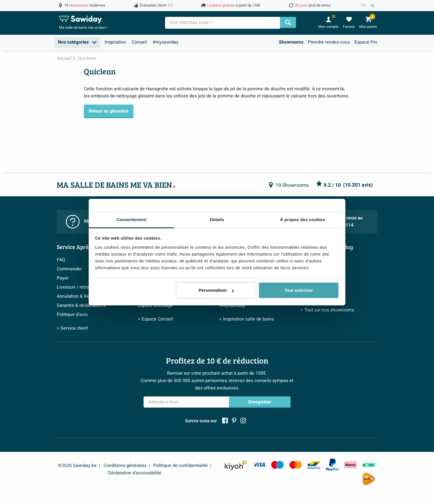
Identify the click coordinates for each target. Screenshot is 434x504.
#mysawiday (166, 42)
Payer (63, 278)
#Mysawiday (232, 305)
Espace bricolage (155, 305)
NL (373, 5)
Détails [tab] (217, 220)
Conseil (139, 42)
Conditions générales (125, 466)
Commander (69, 269)
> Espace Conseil (155, 319)
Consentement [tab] (131, 220)
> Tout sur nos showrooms (327, 310)
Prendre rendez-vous (329, 42)
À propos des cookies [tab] (303, 220)
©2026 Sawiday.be (77, 466)
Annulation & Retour (77, 296)
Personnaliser (216, 290)
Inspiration (115, 42)
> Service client (72, 328)
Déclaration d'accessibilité (135, 473)
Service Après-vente (82, 247)
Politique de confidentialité (181, 466)
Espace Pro (366, 42)
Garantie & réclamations (81, 305)
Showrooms (291, 42)
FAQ (61, 260)
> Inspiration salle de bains (247, 319)
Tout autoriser (299, 290)
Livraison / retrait (74, 287)
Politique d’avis (72, 315)
